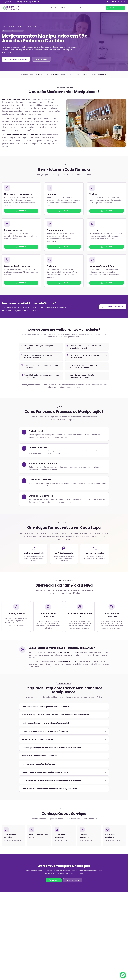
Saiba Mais (21, 211)
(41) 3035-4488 (41, 59)
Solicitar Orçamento (115, 8)
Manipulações (67, 8)
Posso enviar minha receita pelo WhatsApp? (64, 764)
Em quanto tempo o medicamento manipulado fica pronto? (64, 731)
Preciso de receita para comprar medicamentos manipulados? (64, 723)
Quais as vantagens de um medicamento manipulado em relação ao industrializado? (64, 715)
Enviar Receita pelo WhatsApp (16, 59)
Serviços (12, 26)
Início (46, 8)
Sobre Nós (54, 8)
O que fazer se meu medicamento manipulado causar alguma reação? (64, 789)
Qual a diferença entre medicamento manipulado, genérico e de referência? (64, 780)
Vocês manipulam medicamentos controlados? (64, 756)
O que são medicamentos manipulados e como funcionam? (64, 707)
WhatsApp (54, 880)
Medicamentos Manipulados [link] (27, 26)
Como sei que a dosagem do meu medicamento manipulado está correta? (64, 748)
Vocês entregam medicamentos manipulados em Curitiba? (64, 772)
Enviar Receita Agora (113, 307)
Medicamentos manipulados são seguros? (64, 739)
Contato (79, 8)
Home (4, 26)
